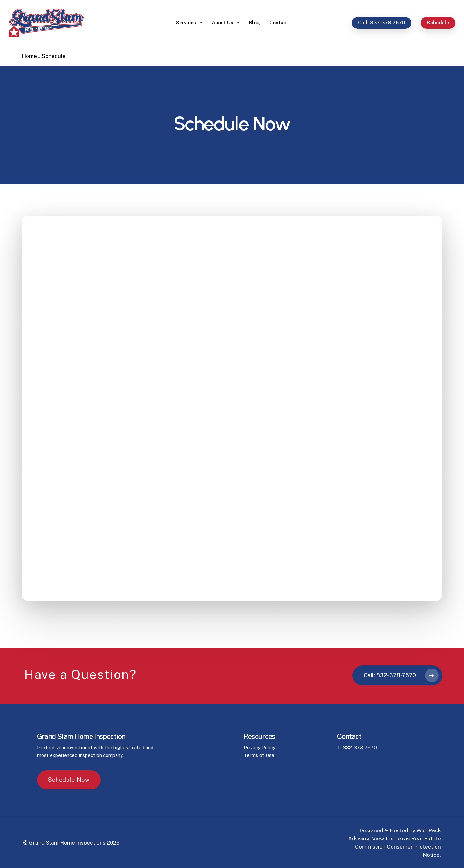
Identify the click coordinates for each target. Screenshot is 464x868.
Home (29, 56)
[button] (69, 808)
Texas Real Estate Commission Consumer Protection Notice (398, 847)
